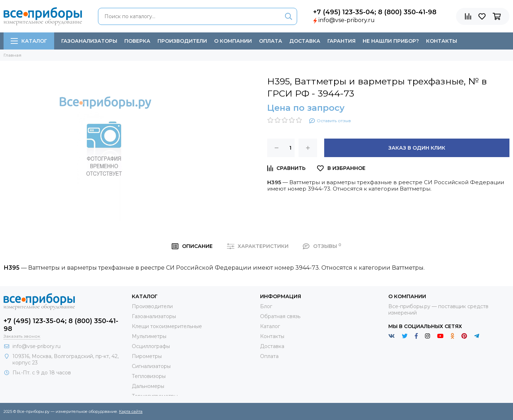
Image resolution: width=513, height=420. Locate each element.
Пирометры (147, 356)
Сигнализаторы (151, 366)
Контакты (442, 41)
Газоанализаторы (89, 41)
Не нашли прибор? (391, 41)
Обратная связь (280, 316)
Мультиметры (149, 336)
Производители (182, 41)
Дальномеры (148, 386)
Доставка (305, 41)
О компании (233, 41)
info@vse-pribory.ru (347, 20)
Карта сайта (131, 411)
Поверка (137, 41)
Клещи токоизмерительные (167, 326)
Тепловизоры (149, 376)
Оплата (271, 41)
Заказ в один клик (417, 148)
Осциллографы (151, 346)
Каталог (29, 41)
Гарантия (341, 41)
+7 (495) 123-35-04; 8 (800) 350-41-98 (375, 12)
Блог (266, 306)
